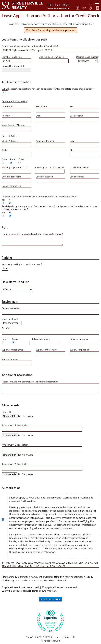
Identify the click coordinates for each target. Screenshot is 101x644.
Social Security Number (13, 125)
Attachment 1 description (15, 425)
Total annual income (40, 339)
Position (6, 328)
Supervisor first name (47, 350)
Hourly (5, 339)
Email (38, 116)
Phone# (6, 116)
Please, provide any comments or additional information (30, 382)
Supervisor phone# (79, 350)
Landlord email (77, 177)
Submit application (50, 599)
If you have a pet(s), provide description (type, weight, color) (32, 234)
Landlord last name (79, 167)
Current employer (11, 308)
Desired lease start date (51, 57)
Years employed (10, 319)
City (72, 141)
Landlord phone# (44, 177)
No (10, 200)
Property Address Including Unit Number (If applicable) (30, 46)
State (5, 150)
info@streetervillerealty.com (58, 8)
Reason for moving (11, 186)
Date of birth (76, 116)
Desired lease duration (88, 57)
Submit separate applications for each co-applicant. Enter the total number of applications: (48, 89)
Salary (15, 339)
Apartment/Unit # (45, 141)
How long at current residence (50, 167)
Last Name (7, 106)
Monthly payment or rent (14, 167)
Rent (13, 159)
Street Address (10, 141)
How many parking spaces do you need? (22, 264)
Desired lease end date (13, 66)
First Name (41, 106)
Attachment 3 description (15, 464)
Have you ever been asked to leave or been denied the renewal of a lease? (39, 197)
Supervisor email (10, 359)
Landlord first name (12, 177)
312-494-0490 (59, 5)
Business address (79, 339)
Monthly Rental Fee (12, 57)
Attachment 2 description (15, 445)
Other (22, 159)
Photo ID (6, 412)
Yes (4, 200)
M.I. (72, 106)
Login (91, 3)
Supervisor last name (12, 350)
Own (4, 159)
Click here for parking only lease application (51, 30)
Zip (71, 150)
